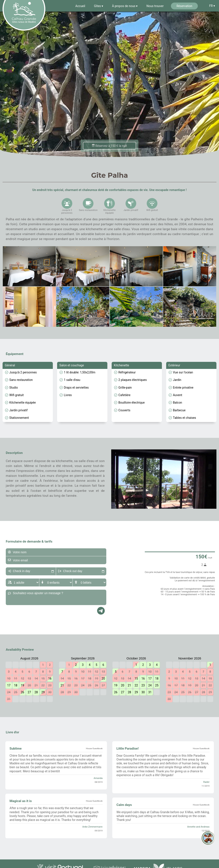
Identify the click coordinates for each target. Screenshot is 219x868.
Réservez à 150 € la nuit (109, 155)
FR (211, 6)
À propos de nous (124, 6)
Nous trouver (155, 6)
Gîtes (98, 6)
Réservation (184, 6)
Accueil (80, 6)
